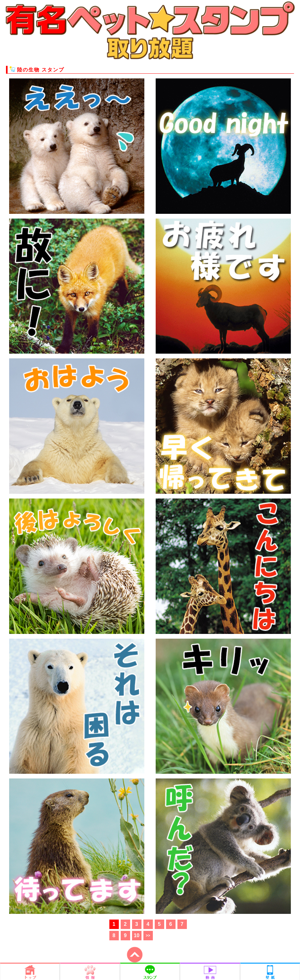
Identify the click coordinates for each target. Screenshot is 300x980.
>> (148, 936)
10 (137, 935)
